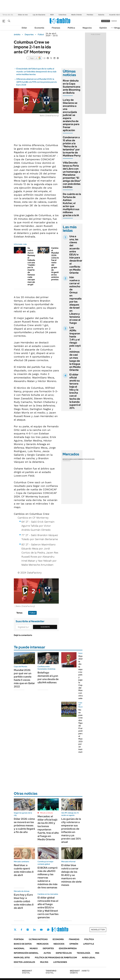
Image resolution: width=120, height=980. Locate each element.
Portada (19, 939)
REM (52, 15)
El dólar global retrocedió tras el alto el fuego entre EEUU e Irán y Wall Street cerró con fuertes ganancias (48, 907)
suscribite (106, 21)
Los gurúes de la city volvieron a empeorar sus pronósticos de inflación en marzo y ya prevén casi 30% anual (71, 830)
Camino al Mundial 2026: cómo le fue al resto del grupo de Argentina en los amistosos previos (56, 264)
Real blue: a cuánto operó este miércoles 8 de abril (24, 870)
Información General (26, 953)
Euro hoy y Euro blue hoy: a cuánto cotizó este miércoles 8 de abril (24, 901)
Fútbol (41, 35)
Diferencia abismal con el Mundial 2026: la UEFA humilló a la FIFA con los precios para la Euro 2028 (37, 82)
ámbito (17, 35)
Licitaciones (60, 962)
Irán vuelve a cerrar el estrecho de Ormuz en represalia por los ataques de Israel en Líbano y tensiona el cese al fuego (75, 300)
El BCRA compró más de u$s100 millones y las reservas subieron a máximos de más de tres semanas (48, 878)
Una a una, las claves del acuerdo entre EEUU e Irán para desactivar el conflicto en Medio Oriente (76, 255)
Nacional (19, 948)
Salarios (101, 15)
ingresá (114, 21)
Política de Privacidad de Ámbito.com (56, 958)
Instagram (28, 930)
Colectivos (62, 15)
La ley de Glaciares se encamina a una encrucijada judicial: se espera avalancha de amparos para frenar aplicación (71, 115)
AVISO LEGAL (89, 958)
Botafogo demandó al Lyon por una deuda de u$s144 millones (48, 678)
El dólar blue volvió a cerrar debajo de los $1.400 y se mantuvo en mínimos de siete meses (71, 875)
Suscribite (45, 627)
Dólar (24, 28)
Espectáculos (64, 953)
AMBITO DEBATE (80, 972)
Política (71, 28)
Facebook (21, 930)
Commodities (82, 459)
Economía (39, 28)
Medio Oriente (76, 15)
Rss (97, 953)
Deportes (29, 35)
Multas (44, 962)
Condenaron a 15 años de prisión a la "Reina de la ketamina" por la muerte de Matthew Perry (72, 146)
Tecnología (83, 953)
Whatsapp (48, 930)
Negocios (87, 28)
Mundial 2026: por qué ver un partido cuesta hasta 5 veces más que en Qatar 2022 (24, 678)
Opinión (103, 28)
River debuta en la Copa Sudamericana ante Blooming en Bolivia (72, 87)
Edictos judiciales (24, 962)
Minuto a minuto (46, 813)
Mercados (43, 944)
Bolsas (73, 459)
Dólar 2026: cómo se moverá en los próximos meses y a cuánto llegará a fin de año (24, 825)
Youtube (41, 930)
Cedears (91, 459)
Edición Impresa (68, 948)
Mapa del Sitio (22, 958)
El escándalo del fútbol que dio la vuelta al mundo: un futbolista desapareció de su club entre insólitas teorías (36, 72)
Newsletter (114, 28)
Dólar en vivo (23, 15)
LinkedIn (34, 930)
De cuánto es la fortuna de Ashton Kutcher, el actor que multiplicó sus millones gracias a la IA (72, 205)
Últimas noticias (38, 939)
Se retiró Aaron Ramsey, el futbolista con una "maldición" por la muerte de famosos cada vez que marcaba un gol (33, 266)
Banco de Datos (23, 944)
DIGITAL (28, 972)
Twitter (15, 930)
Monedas (66, 459)
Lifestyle (89, 944)
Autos (47, 953)
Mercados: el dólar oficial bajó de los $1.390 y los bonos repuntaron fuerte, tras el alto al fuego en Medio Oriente (48, 828)
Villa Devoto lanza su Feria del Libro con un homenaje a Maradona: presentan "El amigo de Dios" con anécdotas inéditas (72, 175)
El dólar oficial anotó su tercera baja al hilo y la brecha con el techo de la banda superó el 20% (75, 391)
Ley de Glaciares (39, 15)
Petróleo (90, 15)
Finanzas (56, 28)
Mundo (34, 948)
